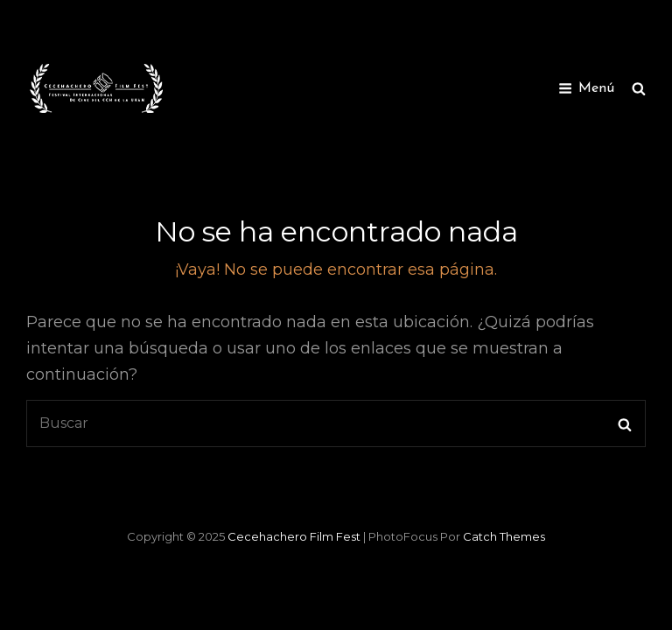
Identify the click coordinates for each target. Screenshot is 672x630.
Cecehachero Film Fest (294, 536)
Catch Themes (504, 536)
